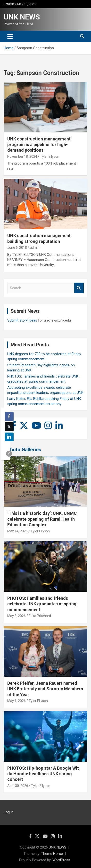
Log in (8, 812)
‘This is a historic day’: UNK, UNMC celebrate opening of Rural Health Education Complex (42, 519)
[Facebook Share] (9, 416)
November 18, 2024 (22, 157)
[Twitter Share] (9, 427)
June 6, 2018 (17, 248)
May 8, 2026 (17, 616)
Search (79, 288)
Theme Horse (52, 854)
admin (35, 248)
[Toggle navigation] (10, 36)
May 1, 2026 (17, 701)
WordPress (61, 860)
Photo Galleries (24, 450)
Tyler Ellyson (50, 157)
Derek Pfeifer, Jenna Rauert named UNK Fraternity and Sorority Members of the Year (45, 689)
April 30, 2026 (18, 786)
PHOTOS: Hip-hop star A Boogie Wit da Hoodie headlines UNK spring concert (43, 774)
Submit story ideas (22, 320)
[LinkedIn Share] (9, 437)
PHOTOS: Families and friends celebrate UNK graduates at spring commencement (42, 604)
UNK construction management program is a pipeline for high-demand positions (39, 145)
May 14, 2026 (17, 531)
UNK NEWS (22, 17)
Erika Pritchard (40, 616)
